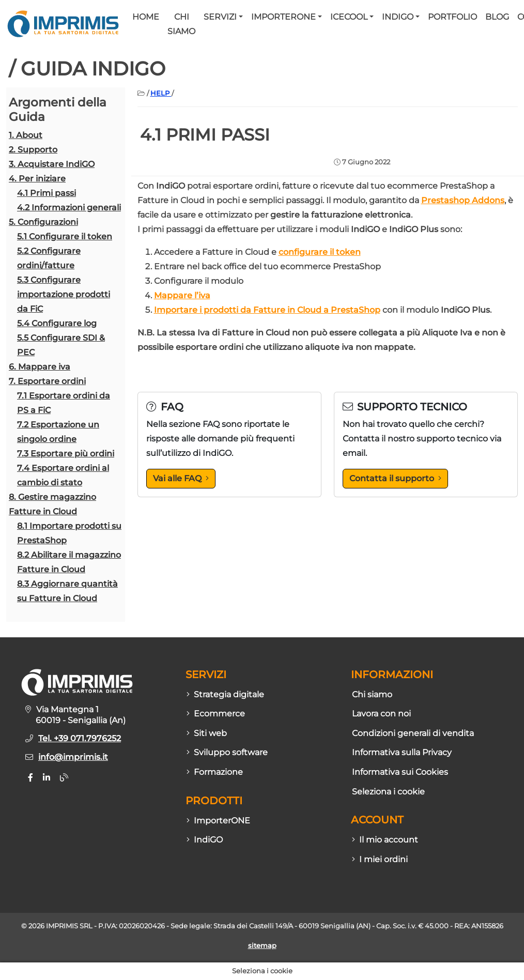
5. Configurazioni (43, 222)
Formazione (215, 772)
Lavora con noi (381, 714)
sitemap (262, 946)
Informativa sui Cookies (400, 772)
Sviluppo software (227, 752)
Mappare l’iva (182, 295)
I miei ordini (380, 859)
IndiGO (398, 17)
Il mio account (385, 840)
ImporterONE (283, 17)
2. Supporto (33, 150)
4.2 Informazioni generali (69, 208)
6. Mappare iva (40, 367)
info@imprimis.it (73, 757)
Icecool (349, 17)
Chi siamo (181, 24)
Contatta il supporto (395, 478)
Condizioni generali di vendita (413, 733)
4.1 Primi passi (47, 193)
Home (146, 17)
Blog (497, 17)
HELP (161, 93)
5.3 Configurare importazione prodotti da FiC (64, 294)
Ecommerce (216, 714)
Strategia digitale (225, 694)
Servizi (220, 17)
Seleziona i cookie (388, 792)
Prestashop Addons (463, 200)
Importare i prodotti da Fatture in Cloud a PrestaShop (267, 310)
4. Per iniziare (37, 179)
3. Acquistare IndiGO (52, 164)
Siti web (207, 733)
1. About (26, 135)
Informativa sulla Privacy (402, 752)
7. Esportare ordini (47, 381)
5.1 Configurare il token (65, 236)
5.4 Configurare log (57, 323)
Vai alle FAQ (181, 478)
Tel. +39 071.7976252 (80, 738)
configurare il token (320, 252)
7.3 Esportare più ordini (66, 454)
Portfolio (452, 17)
